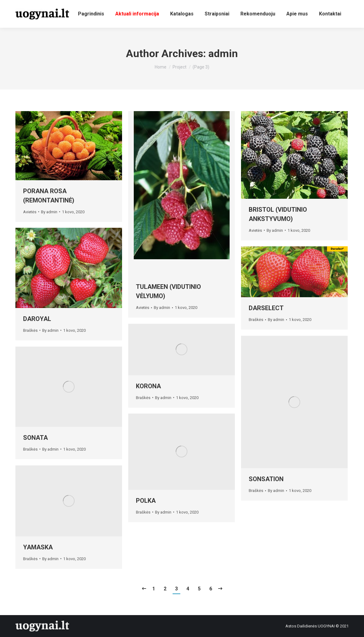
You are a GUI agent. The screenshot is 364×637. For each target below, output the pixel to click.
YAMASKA (38, 547)
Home (161, 67)
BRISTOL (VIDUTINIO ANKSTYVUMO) (278, 214)
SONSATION (266, 479)
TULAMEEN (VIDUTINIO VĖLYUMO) (168, 291)
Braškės (30, 330)
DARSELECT (266, 308)
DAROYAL (37, 319)
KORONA (148, 386)
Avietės (30, 212)
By (49, 212)
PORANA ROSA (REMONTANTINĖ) (49, 196)
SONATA (35, 438)
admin (223, 53)
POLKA (146, 501)
